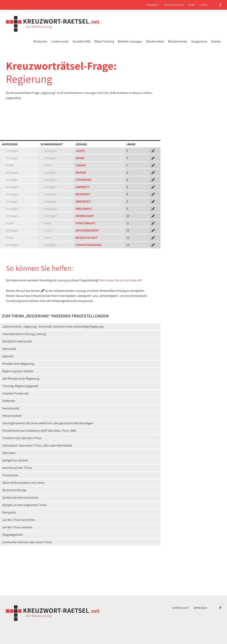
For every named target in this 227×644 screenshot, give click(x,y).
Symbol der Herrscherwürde (20, 498)
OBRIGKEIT (83, 201)
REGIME (81, 172)
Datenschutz (180, 608)
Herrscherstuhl (12, 416)
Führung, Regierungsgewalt (20, 386)
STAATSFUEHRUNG (89, 245)
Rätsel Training (104, 41)
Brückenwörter (178, 41)
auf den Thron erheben (17, 527)
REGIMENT (83, 194)
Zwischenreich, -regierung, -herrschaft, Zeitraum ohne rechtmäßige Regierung (53, 327)
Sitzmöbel (9, 453)
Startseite (153, 5)
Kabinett (8, 356)
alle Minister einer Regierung (21, 379)
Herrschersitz (11, 408)
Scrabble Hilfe (82, 41)
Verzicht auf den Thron (17, 468)
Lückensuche (60, 41)
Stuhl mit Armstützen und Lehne (23, 483)
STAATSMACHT (86, 223)
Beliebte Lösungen (130, 41)
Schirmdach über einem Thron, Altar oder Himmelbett (37, 445)
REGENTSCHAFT (87, 238)
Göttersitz (9, 401)
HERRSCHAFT (85, 216)
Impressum (200, 608)
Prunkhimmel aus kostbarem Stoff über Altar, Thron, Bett (39, 431)
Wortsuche (40, 41)
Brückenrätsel (155, 41)
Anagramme (199, 41)
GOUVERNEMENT (87, 230)
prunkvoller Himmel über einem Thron (27, 542)
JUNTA (80, 151)
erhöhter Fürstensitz (16, 393)
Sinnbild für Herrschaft (17, 341)
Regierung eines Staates (18, 371)
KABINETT (83, 187)
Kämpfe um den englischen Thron (24, 505)
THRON (81, 165)
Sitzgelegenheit (12, 535)
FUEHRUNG (83, 180)
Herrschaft (9, 349)
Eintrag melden (174, 5)
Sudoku (216, 41)
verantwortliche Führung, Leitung (24, 334)
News (192, 5)
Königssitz (9, 512)
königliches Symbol (15, 460)
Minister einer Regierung (18, 364)
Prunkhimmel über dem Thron (22, 438)
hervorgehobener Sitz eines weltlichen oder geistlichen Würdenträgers (48, 423)
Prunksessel (10, 475)
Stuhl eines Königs (14, 490)
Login (203, 5)
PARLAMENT (84, 209)
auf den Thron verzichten (19, 520)
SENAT (80, 158)
